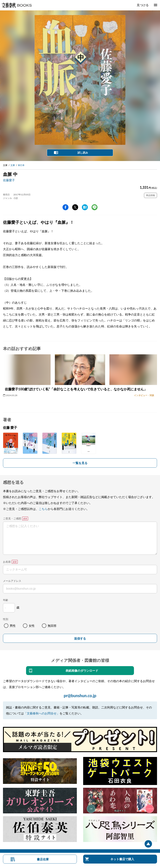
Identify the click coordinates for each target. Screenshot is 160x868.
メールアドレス (12, 581)
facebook (65, 207)
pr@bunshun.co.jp (80, 696)
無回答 (52, 626)
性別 (6, 619)
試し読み (83, 153)
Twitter (75, 207)
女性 (32, 626)
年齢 (6, 600)
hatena (85, 207)
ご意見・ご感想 (12, 518)
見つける (143, 5)
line (95, 207)
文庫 (13, 165)
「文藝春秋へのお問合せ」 (42, 713)
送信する (80, 639)
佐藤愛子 (9, 180)
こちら (43, 509)
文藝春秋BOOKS (17, 5)
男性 (13, 626)
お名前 (7, 562)
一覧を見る (80, 463)
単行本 (21, 165)
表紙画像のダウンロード (82, 670)
